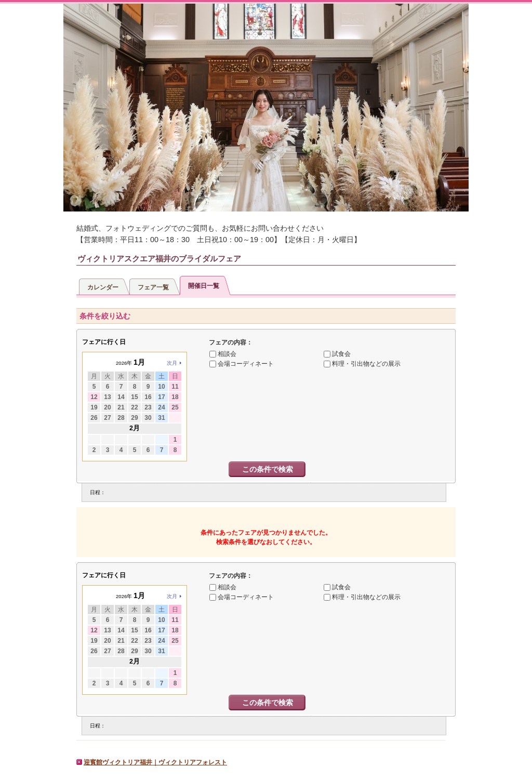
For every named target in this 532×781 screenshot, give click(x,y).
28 (121, 418)
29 (134, 418)
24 (161, 407)
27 (107, 418)
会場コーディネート (246, 364)
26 (94, 418)
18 (175, 397)
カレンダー (103, 287)
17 (161, 397)
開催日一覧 (204, 286)
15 (134, 397)
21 (121, 407)
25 (175, 407)
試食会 (341, 354)
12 (94, 397)
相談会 (227, 354)
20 (107, 407)
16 (148, 397)
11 (175, 387)
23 (148, 407)
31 (161, 418)
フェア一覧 (153, 287)
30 (148, 418)
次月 (172, 363)
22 (134, 407)
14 (121, 397)
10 (161, 387)
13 (107, 397)
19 (94, 407)
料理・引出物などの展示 (366, 364)
